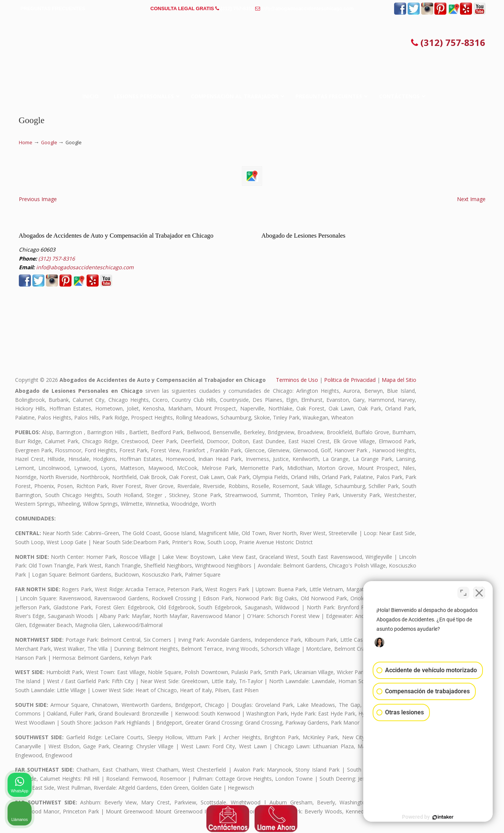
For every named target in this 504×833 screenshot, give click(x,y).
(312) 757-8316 (237, 8)
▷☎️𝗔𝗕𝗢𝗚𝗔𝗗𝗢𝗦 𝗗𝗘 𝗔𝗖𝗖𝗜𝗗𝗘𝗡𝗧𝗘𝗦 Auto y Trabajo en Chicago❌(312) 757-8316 (252, 43)
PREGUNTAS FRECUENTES (53, 8)
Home (26, 143)
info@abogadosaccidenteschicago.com (308, 8)
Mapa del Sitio (399, 380)
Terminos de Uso (297, 380)
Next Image (471, 199)
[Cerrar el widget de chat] (479, 592)
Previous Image (38, 199)
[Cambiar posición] (463, 592)
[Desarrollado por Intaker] (440, 817)
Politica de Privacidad (350, 380)
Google (49, 143)
